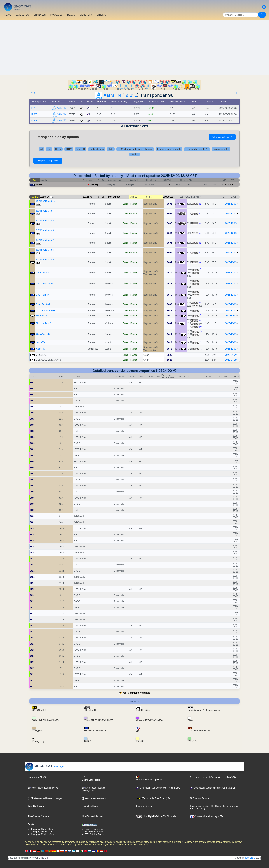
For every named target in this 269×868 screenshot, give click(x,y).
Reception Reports (91, 806)
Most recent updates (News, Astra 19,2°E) (212, 788)
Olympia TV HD (43, 323)
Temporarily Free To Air (197, 149)
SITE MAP (102, 15)
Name (39, 184)
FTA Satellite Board (94, 834)
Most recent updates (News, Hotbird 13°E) (158, 788)
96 (103, 197)
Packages (195, 806)
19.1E (236, 93)
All (42, 149)
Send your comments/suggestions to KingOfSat (213, 777)
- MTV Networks (230, 806)
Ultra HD (81, 149)
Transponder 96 (221, 149)
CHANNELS (40, 15)
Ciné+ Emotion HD (45, 284)
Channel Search (199, 798)
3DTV (69, 149)
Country (94, 184)
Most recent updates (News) (43, 788)
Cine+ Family (42, 295)
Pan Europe (114, 197)
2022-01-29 (231, 355)
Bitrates (135, 154)
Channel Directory (145, 806)
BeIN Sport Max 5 (45, 220)
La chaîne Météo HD (46, 311)
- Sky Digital (215, 806)
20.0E (33, 93)
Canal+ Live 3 (42, 273)
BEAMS (71, 15)
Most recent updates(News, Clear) (94, 789)
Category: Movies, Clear (43, 834)
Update (229, 184)
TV (49, 149)
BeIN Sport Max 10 (45, 201)
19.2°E (130, 95)
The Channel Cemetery (39, 816)
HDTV (58, 149)
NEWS (8, 15)
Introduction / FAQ (37, 777)
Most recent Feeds (94, 832)
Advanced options (222, 137)
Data (111, 149)
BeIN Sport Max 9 (45, 260)
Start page (44, 766)
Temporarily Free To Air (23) (153, 798)
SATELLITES (22, 15)
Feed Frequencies (94, 829)
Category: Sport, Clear (42, 829)
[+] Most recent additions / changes (135, 149)
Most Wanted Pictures (93, 816)
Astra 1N (112, 95)
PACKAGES (56, 15)
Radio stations (97, 149)
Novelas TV (41, 315)
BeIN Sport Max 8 (45, 250)
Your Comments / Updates (136, 693)
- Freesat (199, 809)
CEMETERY (86, 15)
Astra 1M (62, 108)
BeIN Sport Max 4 (45, 211)
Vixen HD (40, 349)
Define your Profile (91, 779)
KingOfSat (250, 858)
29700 (166, 197)
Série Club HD (43, 334)
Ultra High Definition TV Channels (156, 816)
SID (170, 184)
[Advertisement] (134, 47)
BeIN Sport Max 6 (45, 230)
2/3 (172, 197)
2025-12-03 (231, 204)
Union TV (40, 342)
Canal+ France (130, 204)
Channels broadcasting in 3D (206, 816)
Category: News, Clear (42, 832)
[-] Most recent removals (169, 149)
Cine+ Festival (43, 304)
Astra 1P (61, 120)
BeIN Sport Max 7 (45, 240)
